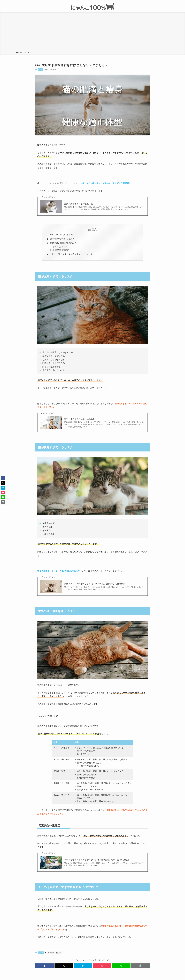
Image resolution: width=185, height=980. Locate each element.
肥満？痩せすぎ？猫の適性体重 (79, 204)
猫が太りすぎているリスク (62, 235)
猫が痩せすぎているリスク (62, 239)
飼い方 (59, 953)
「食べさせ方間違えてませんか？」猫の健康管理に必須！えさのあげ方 (97, 860)
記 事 (40, 69)
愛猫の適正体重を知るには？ (63, 243)
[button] (45, 966)
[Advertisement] (92, 32)
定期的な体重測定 (62, 250)
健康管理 (51, 953)
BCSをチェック (61, 247)
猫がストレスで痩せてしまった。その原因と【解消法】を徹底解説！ (96, 584)
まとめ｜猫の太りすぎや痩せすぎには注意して (71, 254)
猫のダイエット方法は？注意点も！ (81, 419)
